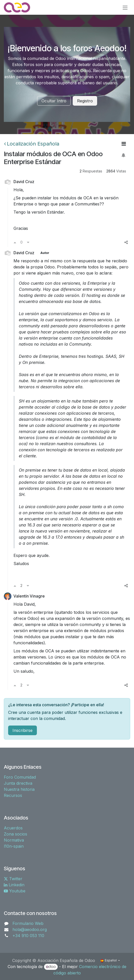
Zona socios (16, 834)
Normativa (14, 840)
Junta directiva (18, 783)
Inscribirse (23, 730)
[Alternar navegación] (125, 7)
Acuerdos (13, 828)
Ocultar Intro (54, 101)
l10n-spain (14, 846)
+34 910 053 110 (28, 936)
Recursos (13, 795)
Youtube (15, 891)
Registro (85, 101)
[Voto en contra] (28, 242)
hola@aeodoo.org (30, 929)
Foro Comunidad (20, 777)
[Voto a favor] (15, 242)
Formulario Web (28, 923)
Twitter (13, 879)
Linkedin (14, 885)
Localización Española (32, 144)
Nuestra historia (19, 789)
